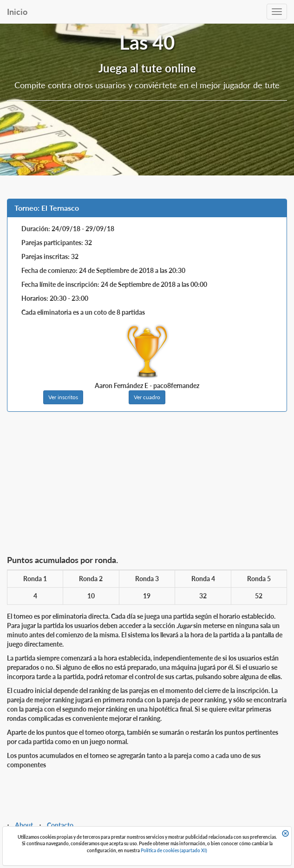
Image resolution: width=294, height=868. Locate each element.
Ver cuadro (147, 397)
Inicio (17, 12)
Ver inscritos (63, 397)
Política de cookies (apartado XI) (174, 850)
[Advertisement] (147, 486)
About (24, 825)
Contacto (60, 825)
